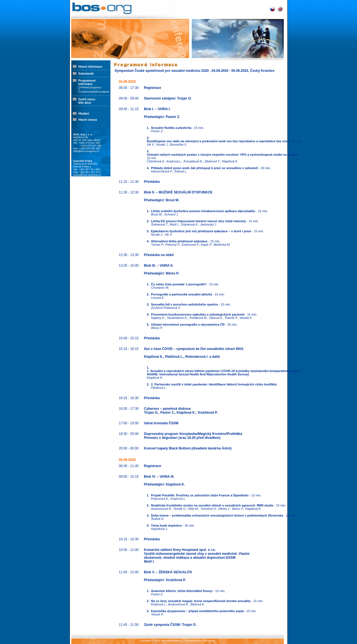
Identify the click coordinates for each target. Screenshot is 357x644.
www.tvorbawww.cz (172, 641)
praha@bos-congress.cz (87, 175)
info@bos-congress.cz (86, 151)
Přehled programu (91, 87)
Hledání (84, 113)
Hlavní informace (90, 67)
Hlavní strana (88, 120)
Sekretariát (82, 74)
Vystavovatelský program (95, 92)
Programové (91, 82)
